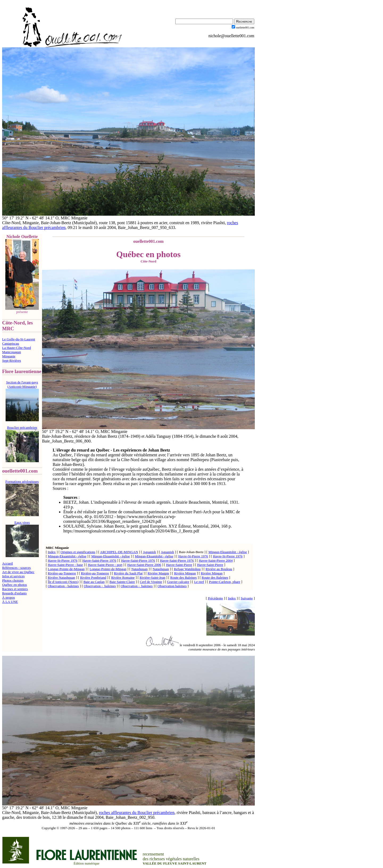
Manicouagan (12, 352)
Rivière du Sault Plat (128, 573)
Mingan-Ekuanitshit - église (228, 552)
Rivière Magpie (158, 573)
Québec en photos (14, 585)
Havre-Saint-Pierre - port (105, 565)
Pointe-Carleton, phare (225, 582)
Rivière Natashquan (62, 577)
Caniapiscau (11, 343)
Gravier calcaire (178, 582)
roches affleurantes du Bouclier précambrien (137, 813)
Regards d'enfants (14, 593)
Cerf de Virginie (151, 582)
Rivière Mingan (185, 573)
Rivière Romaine (123, 577)
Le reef (199, 582)
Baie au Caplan (94, 582)
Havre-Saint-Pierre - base (65, 565)
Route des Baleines (184, 577)
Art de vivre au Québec (18, 572)
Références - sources (16, 568)
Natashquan (140, 569)
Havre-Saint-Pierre (179, 565)
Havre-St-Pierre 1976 (193, 556)
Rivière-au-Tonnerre (62, 573)
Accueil (7, 563)
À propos (9, 597)
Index (52, 552)
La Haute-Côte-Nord (16, 348)
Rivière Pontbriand (93, 577)
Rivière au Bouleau (219, 569)
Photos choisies (13, 580)
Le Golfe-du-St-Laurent (19, 339)
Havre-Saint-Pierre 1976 (99, 560)
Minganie (9, 356)
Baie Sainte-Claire (122, 582)
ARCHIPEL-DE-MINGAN (119, 552)
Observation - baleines (63, 586)
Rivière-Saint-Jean (153, 577)
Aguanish (149, 552)
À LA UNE (10, 602)
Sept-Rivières (12, 360)
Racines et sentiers (15, 589)
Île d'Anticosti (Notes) (63, 582)
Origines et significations (78, 552)
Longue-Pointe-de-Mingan (66, 569)
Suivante (247, 598)
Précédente (215, 598)
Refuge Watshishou (187, 569)
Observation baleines (172, 586)
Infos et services (13, 576)
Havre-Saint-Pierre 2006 (144, 565)
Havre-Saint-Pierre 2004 (216, 560)
